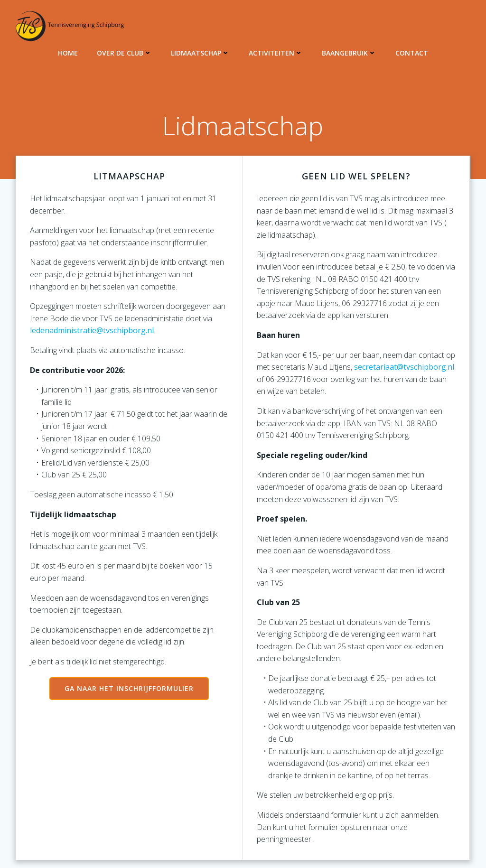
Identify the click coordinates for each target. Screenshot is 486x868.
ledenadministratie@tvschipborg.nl (91, 331)
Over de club (124, 52)
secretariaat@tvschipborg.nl (405, 367)
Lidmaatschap (200, 52)
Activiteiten (276, 52)
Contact (412, 52)
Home (68, 52)
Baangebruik (349, 52)
